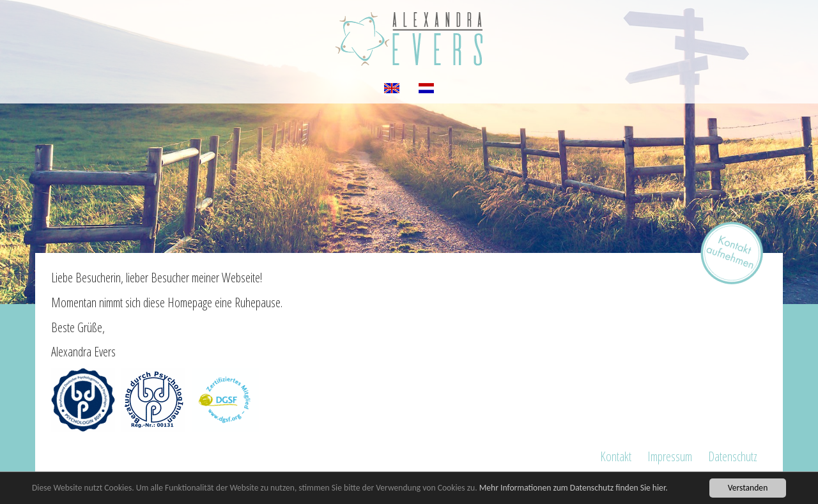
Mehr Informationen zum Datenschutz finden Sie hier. (574, 488)
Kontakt (616, 456)
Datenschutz (733, 456)
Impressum (670, 456)
